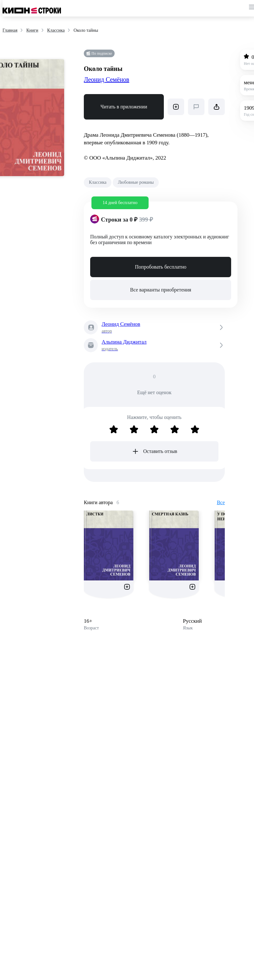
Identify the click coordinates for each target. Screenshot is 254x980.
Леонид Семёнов (107, 79)
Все (221, 502)
